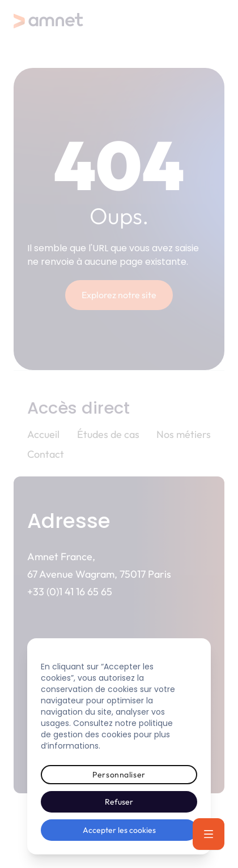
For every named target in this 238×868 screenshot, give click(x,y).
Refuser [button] (119, 802)
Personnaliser (119, 775)
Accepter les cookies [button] (119, 830)
